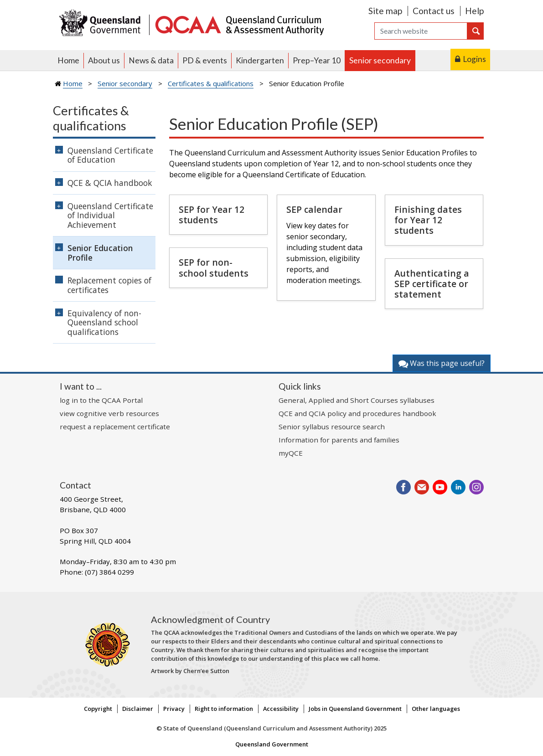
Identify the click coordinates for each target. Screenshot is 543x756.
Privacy (174, 709)
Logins (474, 59)
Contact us (434, 11)
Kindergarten (260, 60)
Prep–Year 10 (317, 60)
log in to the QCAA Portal (101, 400)
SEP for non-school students (214, 267)
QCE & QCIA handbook (110, 183)
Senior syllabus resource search (332, 427)
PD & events (205, 60)
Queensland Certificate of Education (110, 155)
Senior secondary (380, 60)
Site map (385, 11)
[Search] (421, 31)
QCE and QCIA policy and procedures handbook (357, 413)
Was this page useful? (442, 363)
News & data (151, 60)
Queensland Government (272, 744)
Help (474, 11)
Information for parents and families (339, 440)
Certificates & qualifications (211, 83)
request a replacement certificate (115, 427)
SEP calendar (314, 209)
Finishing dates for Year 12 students (428, 220)
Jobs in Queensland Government (355, 709)
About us (104, 60)
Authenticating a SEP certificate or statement (432, 284)
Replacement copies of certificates (109, 285)
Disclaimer (138, 709)
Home (68, 60)
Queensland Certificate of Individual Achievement (110, 216)
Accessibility (281, 709)
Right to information (224, 709)
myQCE (291, 453)
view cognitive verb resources (109, 413)
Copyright (98, 709)
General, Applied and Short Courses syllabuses (357, 400)
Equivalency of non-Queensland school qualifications (104, 323)
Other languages (436, 709)
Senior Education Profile (100, 253)
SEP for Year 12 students (212, 215)
